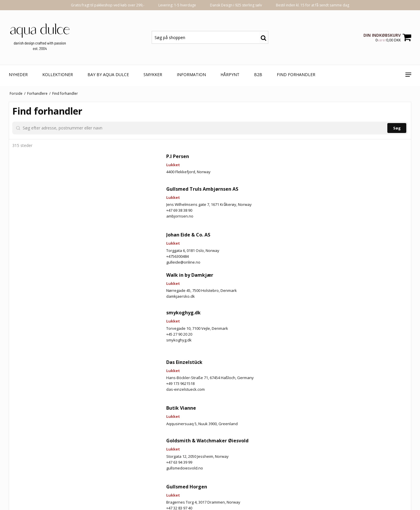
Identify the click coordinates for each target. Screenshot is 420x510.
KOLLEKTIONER (58, 75)
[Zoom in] (404, 109)
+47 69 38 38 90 (36, 260)
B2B (258, 75)
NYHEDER (18, 75)
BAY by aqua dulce (108, 75)
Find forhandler (296, 75)
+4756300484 (35, 306)
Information (191, 75)
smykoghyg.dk (36, 439)
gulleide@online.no (40, 311)
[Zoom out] (404, 117)
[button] (368, 351)
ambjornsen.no (37, 265)
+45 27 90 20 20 (36, 433)
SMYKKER (153, 75)
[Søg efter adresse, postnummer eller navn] (61, 128)
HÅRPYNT (230, 75)
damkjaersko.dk (38, 346)
